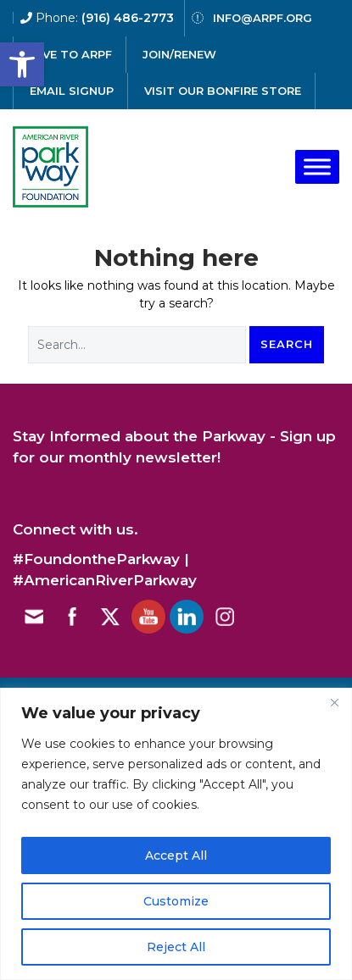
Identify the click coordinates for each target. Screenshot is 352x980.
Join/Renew (179, 54)
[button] (22, 64)
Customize (176, 901)
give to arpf (71, 54)
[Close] (334, 702)
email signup (72, 91)
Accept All (176, 855)
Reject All (176, 947)
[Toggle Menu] (317, 166)
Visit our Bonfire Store (223, 91)
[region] (176, 834)
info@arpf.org (263, 18)
